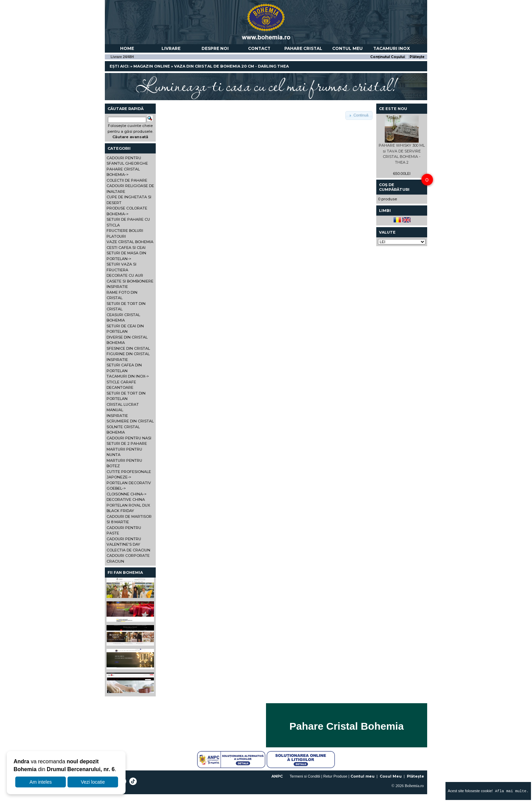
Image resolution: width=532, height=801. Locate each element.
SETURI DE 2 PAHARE (127, 443)
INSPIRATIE (117, 287)
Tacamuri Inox (392, 48)
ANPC (277, 776)
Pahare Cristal (303, 48)
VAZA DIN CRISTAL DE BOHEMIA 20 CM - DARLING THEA (231, 66)
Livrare (171, 48)
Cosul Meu (391, 776)
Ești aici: (119, 66)
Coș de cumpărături (394, 187)
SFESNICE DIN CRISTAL (128, 348)
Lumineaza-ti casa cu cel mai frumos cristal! (266, 85)
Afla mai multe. (511, 791)
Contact (259, 48)
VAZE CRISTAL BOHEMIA (130, 242)
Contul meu (347, 48)
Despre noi (215, 48)
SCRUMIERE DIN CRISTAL (130, 421)
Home (127, 48)
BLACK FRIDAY (120, 511)
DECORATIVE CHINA (126, 499)
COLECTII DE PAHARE (127, 180)
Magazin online (152, 66)
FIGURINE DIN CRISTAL (128, 354)
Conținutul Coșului (387, 57)
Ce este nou (393, 109)
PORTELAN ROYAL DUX (128, 505)
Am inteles (41, 782)
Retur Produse (335, 776)
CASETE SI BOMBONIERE (130, 281)
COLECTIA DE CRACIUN (128, 550)
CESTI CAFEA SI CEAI (126, 248)
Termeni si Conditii (305, 776)
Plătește (417, 57)
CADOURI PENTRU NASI (129, 438)
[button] (359, 115)
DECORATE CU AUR (125, 275)
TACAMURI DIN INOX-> (128, 376)
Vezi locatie (93, 782)
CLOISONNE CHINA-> (127, 494)
